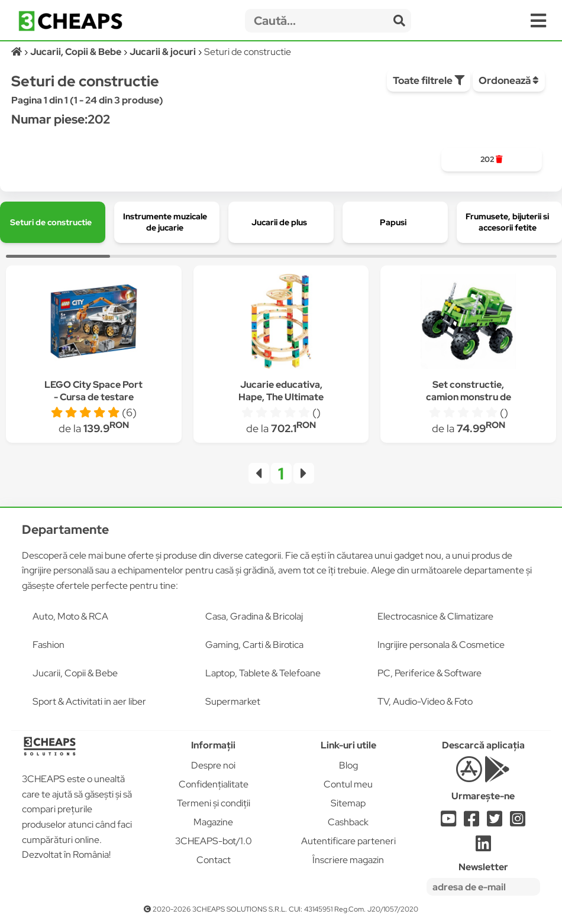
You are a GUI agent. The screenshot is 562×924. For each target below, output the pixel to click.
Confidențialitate (214, 784)
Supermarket (233, 701)
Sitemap (348, 803)
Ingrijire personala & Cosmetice (441, 645)
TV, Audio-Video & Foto (425, 701)
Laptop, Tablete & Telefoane (263, 673)
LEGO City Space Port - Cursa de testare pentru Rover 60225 (93, 397)
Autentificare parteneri (348, 841)
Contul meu (348, 784)
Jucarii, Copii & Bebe (75, 673)
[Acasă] (17, 52)
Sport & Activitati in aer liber (89, 701)
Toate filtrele (429, 80)
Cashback (348, 822)
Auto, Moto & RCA (70, 616)
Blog (348, 765)
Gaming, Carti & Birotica (254, 645)
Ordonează (509, 80)
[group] (492, 160)
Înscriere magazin (348, 860)
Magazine (213, 822)
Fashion (49, 645)
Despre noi (213, 765)
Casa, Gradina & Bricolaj (254, 616)
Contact (214, 860)
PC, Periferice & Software (429, 673)
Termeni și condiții (214, 803)
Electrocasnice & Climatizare (435, 616)
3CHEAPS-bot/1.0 (214, 841)
